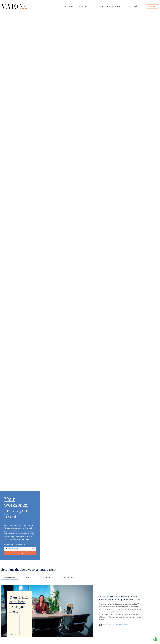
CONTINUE (20, 553)
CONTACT (153, 6)
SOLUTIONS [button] (83, 6)
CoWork (27, 577)
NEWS (128, 6)
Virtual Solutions (8, 577)
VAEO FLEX (98, 6)
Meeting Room (68, 577)
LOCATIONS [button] (68, 6)
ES (137, 6)
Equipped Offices (47, 577)
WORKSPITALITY (114, 6)
